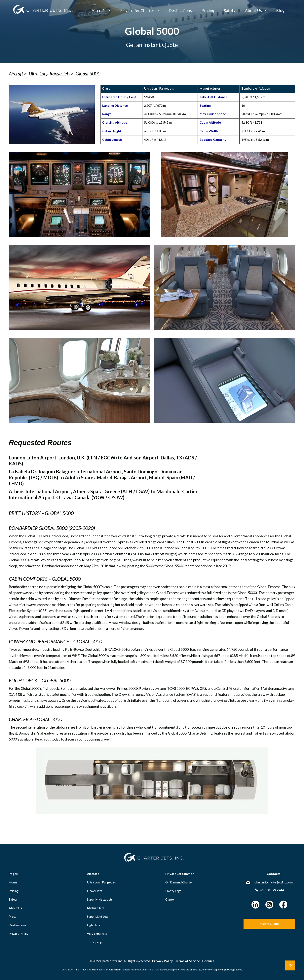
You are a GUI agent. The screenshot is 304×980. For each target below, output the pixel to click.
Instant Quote (269, 924)
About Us (253, 10)
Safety (230, 10)
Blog (280, 10)
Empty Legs (173, 891)
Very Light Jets (97, 934)
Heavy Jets (95, 891)
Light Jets (94, 925)
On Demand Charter (179, 882)
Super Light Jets (98, 916)
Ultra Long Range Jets (102, 882)
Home (13, 882)
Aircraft (99, 10)
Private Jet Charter (137, 10)
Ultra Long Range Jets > (51, 74)
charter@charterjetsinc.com (274, 882)
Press (13, 916)
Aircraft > (18, 74)
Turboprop (95, 942)
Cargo (170, 899)
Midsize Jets (96, 908)
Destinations (180, 10)
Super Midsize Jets (100, 899)
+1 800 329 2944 (269, 890)
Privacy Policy (19, 934)
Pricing (208, 10)
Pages (13, 874)
